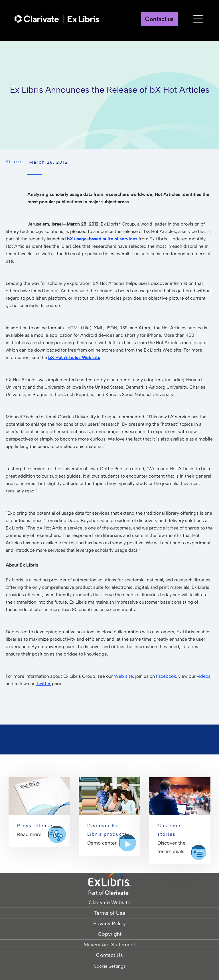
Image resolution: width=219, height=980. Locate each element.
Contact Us (109, 955)
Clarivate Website (109, 902)
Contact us (157, 20)
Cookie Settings (110, 966)
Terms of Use (110, 913)
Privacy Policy (109, 924)
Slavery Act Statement (109, 945)
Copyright (110, 934)
